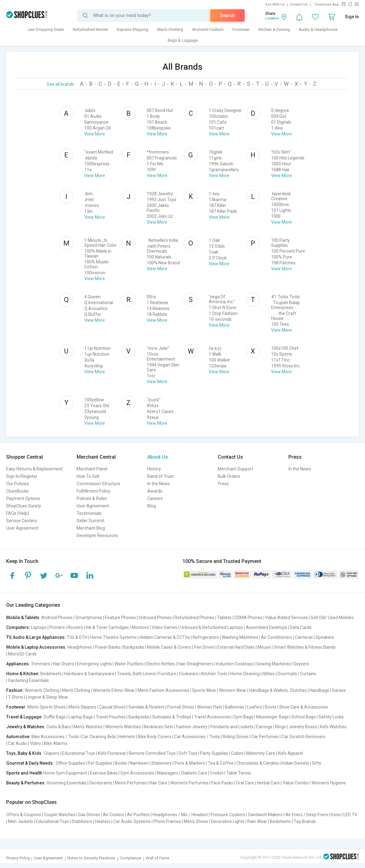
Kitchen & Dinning (274, 29)
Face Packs (222, 783)
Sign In (352, 17)
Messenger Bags (272, 717)
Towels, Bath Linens (136, 674)
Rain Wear (257, 821)
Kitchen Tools (214, 674)
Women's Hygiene (329, 783)
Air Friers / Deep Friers (307, 815)
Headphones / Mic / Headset (180, 815)
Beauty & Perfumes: (26, 783)
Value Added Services (287, 618)
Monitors (140, 627)
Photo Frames (167, 821)
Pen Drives (204, 647)
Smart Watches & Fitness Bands (305, 647)
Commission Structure (99, 484)
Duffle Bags (55, 717)
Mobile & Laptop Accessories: (36, 647)
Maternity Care (261, 753)
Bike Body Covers (155, 737)
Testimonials (89, 513)
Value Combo (296, 783)
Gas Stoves (89, 815)
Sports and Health (24, 773)
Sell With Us (275, 4)
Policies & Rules (92, 498)
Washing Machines (240, 637)
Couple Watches (60, 815)
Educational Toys (79, 753)
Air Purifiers (138, 815)
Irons (336, 815)
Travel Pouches (111, 717)
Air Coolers (113, 815)
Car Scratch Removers (304, 737)
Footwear (241, 29)
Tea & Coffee (221, 763)
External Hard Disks (236, 647)
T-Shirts (16, 697)
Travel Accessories (212, 717)
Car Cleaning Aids (99, 737)
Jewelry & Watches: (26, 727)
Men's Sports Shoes (47, 707)
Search (227, 15)
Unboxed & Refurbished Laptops (212, 627)
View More (95, 134)
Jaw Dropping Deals (46, 29)
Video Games (165, 627)
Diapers (52, 753)
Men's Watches (88, 727)
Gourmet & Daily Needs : (31, 763)
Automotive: (18, 737)
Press (223, 484)
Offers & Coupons (24, 815)
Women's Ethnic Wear (114, 690)
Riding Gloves (236, 737)
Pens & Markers (190, 763)
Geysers (301, 664)
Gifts (317, 763)
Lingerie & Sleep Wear (47, 697)
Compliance (130, 858)
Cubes (237, 753)
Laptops (39, 627)
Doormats (287, 674)
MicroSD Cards (22, 654)
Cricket (217, 773)
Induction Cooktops (235, 664)
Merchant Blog (91, 528)
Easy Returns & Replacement (34, 469)
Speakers (325, 637)
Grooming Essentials (67, 783)
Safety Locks (331, 717)
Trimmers (40, 664)
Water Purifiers (129, 664)
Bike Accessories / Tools (55, 737)
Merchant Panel (92, 469)
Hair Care (158, 783)
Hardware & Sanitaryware (89, 674)
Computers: (18, 627)
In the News (159, 484)
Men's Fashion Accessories (163, 690)
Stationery (162, 763)
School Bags (304, 717)
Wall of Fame (157, 858)
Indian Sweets (295, 763)
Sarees (339, 690)
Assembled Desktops (266, 627)
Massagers (168, 773)
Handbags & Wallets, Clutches (278, 690)
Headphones (80, 647)
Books (121, 763)
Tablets (224, 618)
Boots (271, 707)
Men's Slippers (82, 707)
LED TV (350, 815)
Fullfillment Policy (93, 491)
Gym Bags (243, 717)
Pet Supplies (100, 763)
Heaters (103, 821)
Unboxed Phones (155, 618)
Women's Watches (123, 727)
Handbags (319, 690)
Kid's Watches (333, 727)
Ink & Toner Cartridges (107, 627)
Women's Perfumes (189, 783)
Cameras (304, 637)
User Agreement (22, 528)
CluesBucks (17, 491)
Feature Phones (120, 618)
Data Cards (301, 627)
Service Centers (22, 521)
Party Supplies (214, 753)
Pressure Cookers (228, 815)
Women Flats (210, 707)
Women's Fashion (208, 29)
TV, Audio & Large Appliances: (36, 637)
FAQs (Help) (18, 513)
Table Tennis (239, 773)
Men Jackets (21, 821)
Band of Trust (161, 476)
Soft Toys (188, 753)
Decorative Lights (228, 821)
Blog (152, 506)
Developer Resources (97, 535)
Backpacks (134, 647)
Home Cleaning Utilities (252, 674)
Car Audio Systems (132, 821)
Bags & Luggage (183, 40)
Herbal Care (268, 783)
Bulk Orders (229, 476)
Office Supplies (70, 763)
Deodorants (101, 783)
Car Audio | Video (25, 743)
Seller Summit (90, 521)
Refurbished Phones (194, 618)
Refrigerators (206, 637)
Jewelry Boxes (303, 727)
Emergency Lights (94, 664)
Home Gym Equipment (65, 773)
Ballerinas (235, 707)
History (154, 469)
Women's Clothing (42, 690)
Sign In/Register (22, 476)
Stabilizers (82, 821)
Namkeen (139, 763)
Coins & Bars (59, 727)
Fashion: (15, 690)
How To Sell (88, 476)
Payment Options (23, 498)
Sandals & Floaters (147, 707)
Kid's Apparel (290, 753)
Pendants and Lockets (232, 727)
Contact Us (299, 4)
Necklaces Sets (158, 727)
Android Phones (57, 618)
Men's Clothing (170, 29)
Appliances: (18, 664)
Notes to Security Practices (91, 858)
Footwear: (16, 707)
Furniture (167, 674)
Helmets (127, 737)
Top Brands (305, 821)
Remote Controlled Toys (152, 753)
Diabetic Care (194, 773)
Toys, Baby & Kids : (25, 753)
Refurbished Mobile (90, 29)
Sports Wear (204, 690)
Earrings (264, 727)
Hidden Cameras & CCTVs (165, 637)
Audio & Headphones (318, 29)
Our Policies (18, 484)
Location (272, 18)
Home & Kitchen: (23, 674)
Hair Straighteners (196, 664)
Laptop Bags (81, 717)
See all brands (60, 84)
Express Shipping (133, 29)
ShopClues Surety (24, 506)
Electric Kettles (161, 664)
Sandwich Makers (265, 815)
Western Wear (233, 690)
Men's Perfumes (131, 783)
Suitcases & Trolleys (172, 717)
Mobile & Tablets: (23, 618)
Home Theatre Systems (113, 637)
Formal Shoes (181, 707)
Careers (155, 498)
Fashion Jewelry (192, 727)
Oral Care (245, 783)
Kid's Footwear (112, 753)
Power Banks (108, 647)
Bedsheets (51, 674)
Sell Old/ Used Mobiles (332, 618)
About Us (158, 457)
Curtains (308, 674)
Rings (281, 727)
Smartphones (89, 618)
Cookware (189, 674)
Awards (155, 491)
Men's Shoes (196, 821)
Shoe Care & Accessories (304, 707)
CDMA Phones (248, 618)
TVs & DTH (77, 637)
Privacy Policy (18, 858)
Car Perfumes (265, 737)
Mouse (264, 647)
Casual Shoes (112, 707)
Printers (57, 627)
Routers (75, 627)
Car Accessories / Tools (197, 737)
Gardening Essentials (28, 680)
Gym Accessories (137, 773)
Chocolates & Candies (258, 763)
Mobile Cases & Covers (169, 647)
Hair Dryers (63, 664)
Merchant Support (235, 469)
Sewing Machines (273, 664)
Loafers (255, 707)
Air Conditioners (277, 637)
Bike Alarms (56, 743)
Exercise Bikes (104, 773)
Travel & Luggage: (24, 717)
